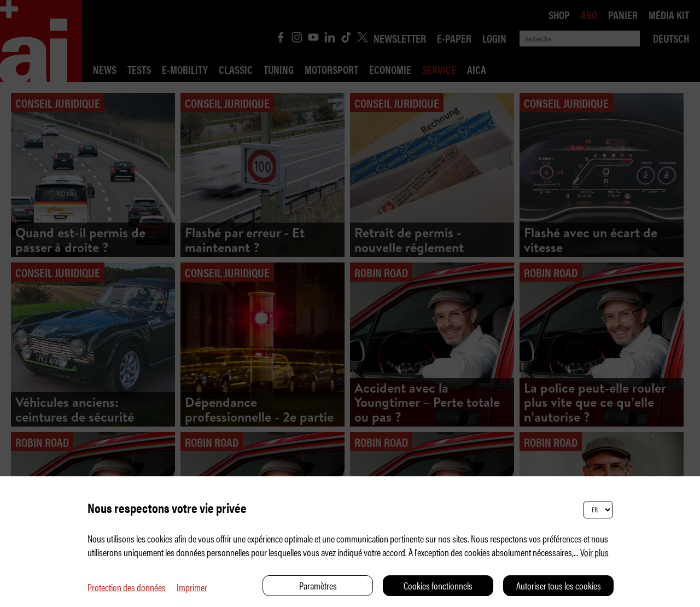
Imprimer (192, 587)
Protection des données (127, 587)
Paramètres (318, 585)
